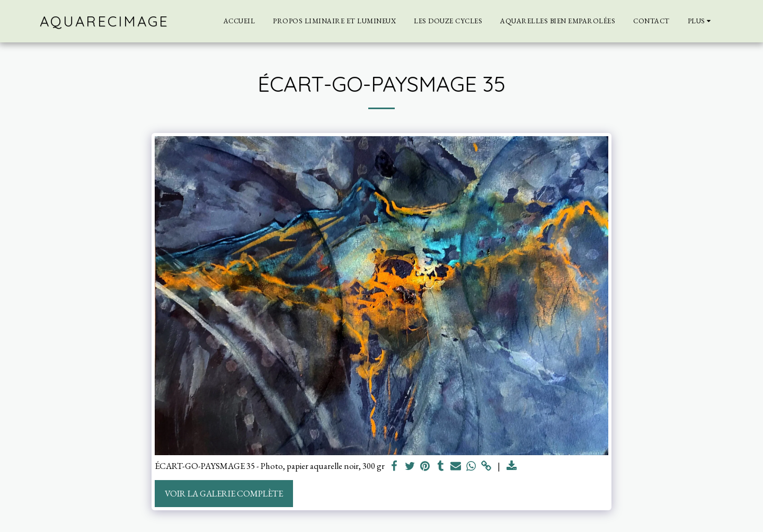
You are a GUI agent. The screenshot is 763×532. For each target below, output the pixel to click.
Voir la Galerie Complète (224, 493)
